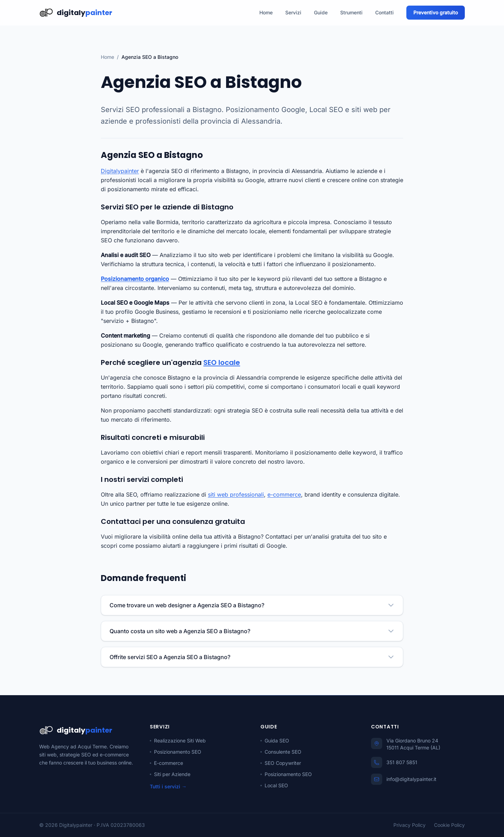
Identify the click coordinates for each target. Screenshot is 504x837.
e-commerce (284, 494)
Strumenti (351, 12)
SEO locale (222, 362)
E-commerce (166, 763)
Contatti (384, 12)
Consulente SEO (281, 752)
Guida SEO (275, 741)
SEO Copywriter (281, 763)
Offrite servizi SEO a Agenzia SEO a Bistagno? (252, 657)
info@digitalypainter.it (411, 779)
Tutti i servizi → (168, 786)
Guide (321, 12)
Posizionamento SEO (176, 752)
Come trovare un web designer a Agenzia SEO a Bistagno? (252, 605)
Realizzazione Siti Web (178, 741)
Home (266, 12)
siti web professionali (236, 494)
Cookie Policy (449, 825)
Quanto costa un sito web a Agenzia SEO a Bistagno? (252, 631)
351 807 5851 (402, 762)
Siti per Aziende (170, 774)
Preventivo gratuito (436, 12)
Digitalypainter (120, 171)
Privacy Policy (409, 825)
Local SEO (274, 785)
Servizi (293, 12)
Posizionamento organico (135, 279)
